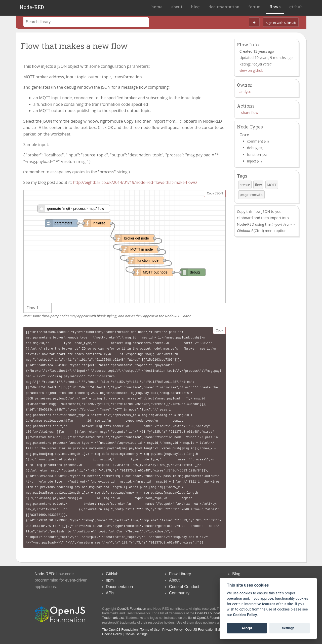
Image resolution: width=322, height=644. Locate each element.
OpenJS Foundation (132, 609)
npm (110, 580)
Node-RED (32, 7)
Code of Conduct (184, 587)
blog (195, 7)
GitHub (112, 574)
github (296, 7)
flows (275, 7)
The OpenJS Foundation (120, 630)
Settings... (290, 628)
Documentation (119, 587)
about (177, 7)
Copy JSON (215, 193)
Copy (219, 330)
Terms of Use (150, 630)
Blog (236, 574)
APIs (110, 593)
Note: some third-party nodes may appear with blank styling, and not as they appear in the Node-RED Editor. (108, 316)
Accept (247, 628)
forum (254, 7)
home (157, 7)
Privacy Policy (172, 630)
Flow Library (180, 574)
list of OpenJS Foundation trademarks (216, 618)
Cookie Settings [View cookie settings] (136, 634)
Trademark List (113, 618)
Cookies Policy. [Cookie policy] (245, 615)
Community (179, 593)
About (174, 580)
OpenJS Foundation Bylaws (206, 630)
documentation (224, 7)
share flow (250, 112)
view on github (251, 70)
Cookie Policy (112, 634)
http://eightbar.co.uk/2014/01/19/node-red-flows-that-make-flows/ (135, 182)
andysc (245, 92)
